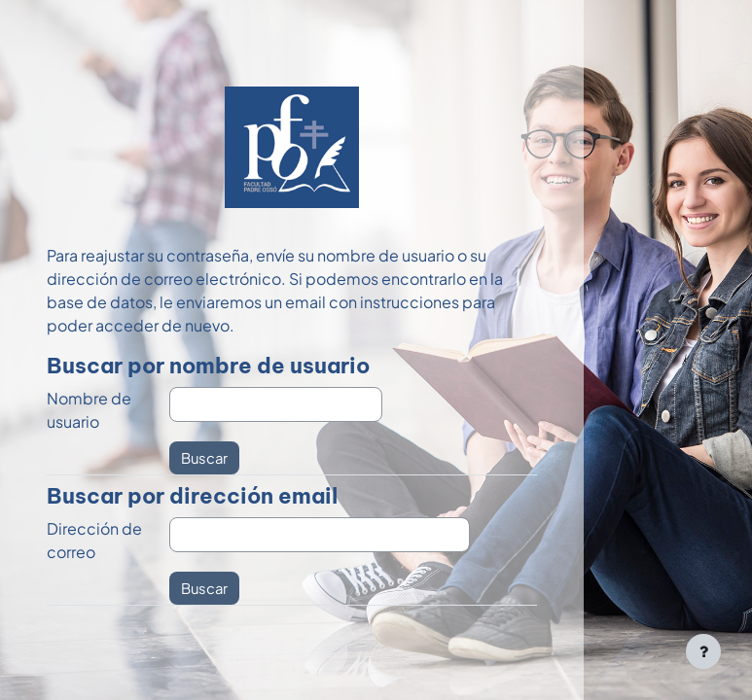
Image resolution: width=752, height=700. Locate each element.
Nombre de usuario (89, 410)
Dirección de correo (94, 540)
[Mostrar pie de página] (703, 651)
